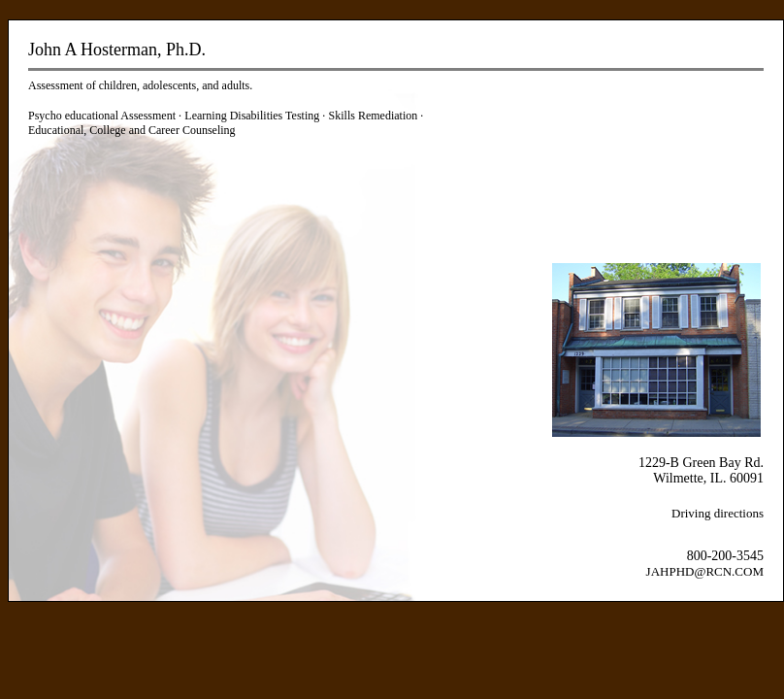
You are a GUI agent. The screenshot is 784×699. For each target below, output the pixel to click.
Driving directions (718, 513)
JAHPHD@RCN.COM (705, 571)
